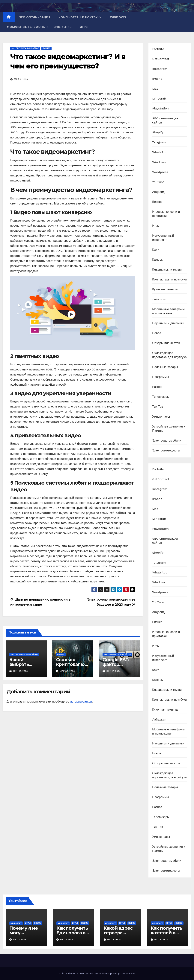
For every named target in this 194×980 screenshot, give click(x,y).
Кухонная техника (165, 289)
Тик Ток (157, 407)
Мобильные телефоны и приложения (39, 27)
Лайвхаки (159, 299)
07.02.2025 (20, 940)
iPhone (157, 79)
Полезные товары (165, 367)
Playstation (160, 108)
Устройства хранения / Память (169, 429)
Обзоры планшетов (166, 343)
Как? (155, 250)
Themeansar (128, 974)
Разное (157, 387)
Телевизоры (161, 397)
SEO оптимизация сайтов (25, 48)
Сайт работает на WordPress (76, 974)
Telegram (159, 142)
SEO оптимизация (35, 17)
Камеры (158, 260)
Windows (118, 17)
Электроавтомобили (167, 441)
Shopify (158, 132)
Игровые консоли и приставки (166, 214)
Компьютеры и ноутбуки (80, 17)
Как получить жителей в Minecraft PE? (166, 933)
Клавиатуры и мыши (167, 270)
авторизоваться (81, 702)
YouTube (158, 182)
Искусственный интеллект (163, 238)
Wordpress (160, 172)
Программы (160, 377)
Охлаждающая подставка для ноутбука (169, 355)
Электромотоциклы (166, 450)
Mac (155, 89)
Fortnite (158, 49)
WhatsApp (160, 152)
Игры (84, 27)
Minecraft (159, 99)
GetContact (161, 59)
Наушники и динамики (168, 323)
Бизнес (46, 48)
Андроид (158, 192)
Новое (157, 333)
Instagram (160, 69)
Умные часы (161, 417)
